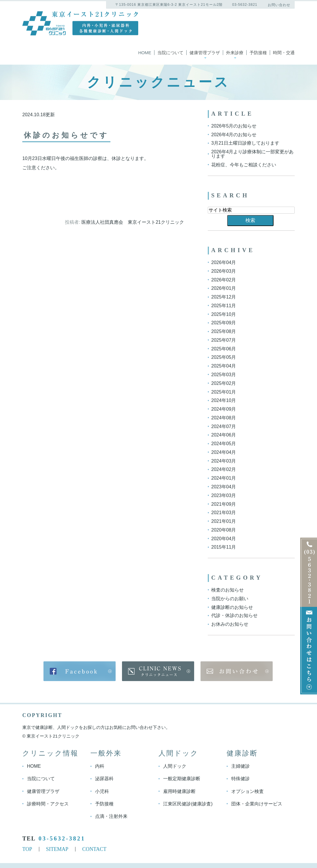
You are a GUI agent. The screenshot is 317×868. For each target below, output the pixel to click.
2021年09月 (224, 504)
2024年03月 (224, 461)
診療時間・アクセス (48, 804)
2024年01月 (224, 478)
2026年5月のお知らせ (234, 126)
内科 (100, 766)
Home (145, 53)
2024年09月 (224, 409)
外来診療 (235, 53)
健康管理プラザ (205, 53)
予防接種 (258, 53)
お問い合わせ (279, 5)
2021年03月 (224, 513)
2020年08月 (224, 530)
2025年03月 (224, 375)
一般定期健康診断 (182, 779)
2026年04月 (224, 262)
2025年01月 (224, 392)
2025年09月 (224, 323)
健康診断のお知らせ (232, 607)
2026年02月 (224, 280)
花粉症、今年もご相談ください (244, 165)
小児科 (102, 791)
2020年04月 (224, 538)
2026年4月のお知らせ (234, 134)
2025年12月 (224, 297)
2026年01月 (224, 288)
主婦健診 (241, 766)
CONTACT (94, 849)
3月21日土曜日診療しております (245, 143)
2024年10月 (224, 400)
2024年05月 (224, 444)
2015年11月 (224, 547)
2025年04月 (224, 366)
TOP (27, 849)
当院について (170, 53)
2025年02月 (224, 383)
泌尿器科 (104, 779)
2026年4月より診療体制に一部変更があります (253, 154)
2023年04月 (224, 487)
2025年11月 (224, 306)
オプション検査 (247, 791)
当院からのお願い (230, 599)
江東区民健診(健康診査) (188, 804)
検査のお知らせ (227, 590)
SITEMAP (57, 849)
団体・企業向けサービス (257, 804)
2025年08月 (224, 331)
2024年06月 (224, 435)
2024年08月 (224, 418)
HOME (34, 766)
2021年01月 (224, 521)
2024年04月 (224, 452)
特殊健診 (241, 779)
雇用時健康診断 (179, 791)
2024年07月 (224, 426)
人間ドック (175, 766)
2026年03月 (224, 271)
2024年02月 (224, 469)
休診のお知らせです (68, 135)
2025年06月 (224, 349)
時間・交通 (284, 53)
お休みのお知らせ (230, 624)
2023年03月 (224, 495)
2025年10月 (224, 314)
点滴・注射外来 (111, 816)
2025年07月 (224, 340)
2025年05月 (224, 357)
